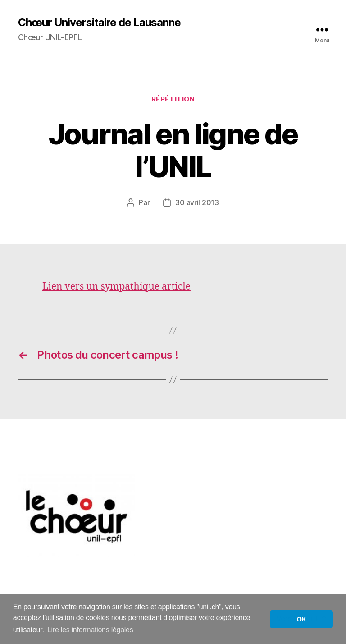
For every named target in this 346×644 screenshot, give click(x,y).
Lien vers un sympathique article (116, 287)
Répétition (173, 99)
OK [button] (302, 619)
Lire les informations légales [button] (90, 630)
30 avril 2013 (197, 202)
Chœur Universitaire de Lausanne (99, 23)
